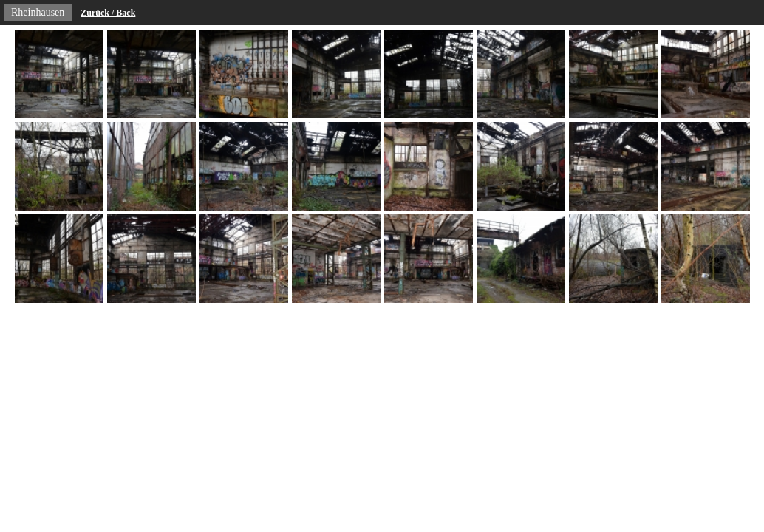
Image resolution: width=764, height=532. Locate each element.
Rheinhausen (38, 12)
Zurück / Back (108, 13)
